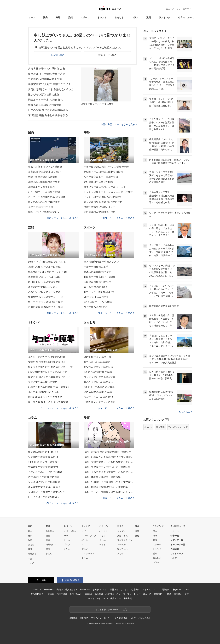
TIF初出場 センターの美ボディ (45, 462)
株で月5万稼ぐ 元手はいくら (44, 452)
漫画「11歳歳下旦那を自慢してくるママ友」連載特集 (109, 482)
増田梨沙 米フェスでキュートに (46, 297)
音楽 (48, 540)
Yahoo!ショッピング (178, 427)
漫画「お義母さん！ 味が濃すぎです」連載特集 (109, 457)
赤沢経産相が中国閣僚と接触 (100, 212)
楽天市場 (160, 427)
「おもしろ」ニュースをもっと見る (115, 408)
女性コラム (122, 536)
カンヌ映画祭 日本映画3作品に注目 (103, 202)
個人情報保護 (121, 618)
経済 (30, 536)
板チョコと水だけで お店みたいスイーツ (50, 367)
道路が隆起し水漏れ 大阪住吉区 (47, 74)
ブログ (156, 590)
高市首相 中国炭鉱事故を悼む (44, 172)
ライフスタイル (124, 540)
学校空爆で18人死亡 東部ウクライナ (49, 84)
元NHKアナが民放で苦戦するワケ (47, 492)
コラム (135, 17)
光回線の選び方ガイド (67, 590)
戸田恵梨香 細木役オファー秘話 (46, 307)
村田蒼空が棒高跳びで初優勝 (100, 277)
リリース (175, 531)
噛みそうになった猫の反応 (98, 382)
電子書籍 (128, 598)
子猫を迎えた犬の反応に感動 (100, 402)
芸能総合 (50, 531)
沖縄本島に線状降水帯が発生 (44, 182)
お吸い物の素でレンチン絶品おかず (48, 372)
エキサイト (188, 9)
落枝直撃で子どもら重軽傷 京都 (47, 69)
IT (82, 545)
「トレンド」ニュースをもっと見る (59, 408)
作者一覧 (175, 536)
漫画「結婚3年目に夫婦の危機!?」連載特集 (107, 452)
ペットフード (95, 598)
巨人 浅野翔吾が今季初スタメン (101, 262)
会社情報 (73, 618)
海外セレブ (51, 545)
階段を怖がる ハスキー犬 (98, 357)
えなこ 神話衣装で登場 (41, 207)
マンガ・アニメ (89, 536)
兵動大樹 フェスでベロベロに (44, 277)
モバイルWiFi (76, 594)
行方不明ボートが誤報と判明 (44, 192)
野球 (66, 536)
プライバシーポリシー (101, 618)
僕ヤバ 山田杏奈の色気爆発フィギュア (49, 377)
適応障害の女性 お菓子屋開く (44, 487)
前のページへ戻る (107, 55)
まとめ (31, 545)
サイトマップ (177, 553)
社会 (30, 531)
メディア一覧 (177, 540)
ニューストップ (173, 9)
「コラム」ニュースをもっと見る (60, 503)
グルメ (85, 549)
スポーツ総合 (70, 531)
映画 (48, 536)
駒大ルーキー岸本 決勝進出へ (45, 100)
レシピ (137, 594)
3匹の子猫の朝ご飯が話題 (98, 372)
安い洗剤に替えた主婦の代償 (44, 482)
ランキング (164, 17)
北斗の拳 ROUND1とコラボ (43, 392)
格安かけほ (62, 594)
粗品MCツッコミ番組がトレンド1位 (48, 272)
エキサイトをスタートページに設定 (110, 609)
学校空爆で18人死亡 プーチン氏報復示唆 (106, 167)
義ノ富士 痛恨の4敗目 (96, 287)
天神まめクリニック (119, 590)
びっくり (104, 531)
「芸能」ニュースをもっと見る (62, 313)
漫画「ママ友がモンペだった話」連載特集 (107, 467)
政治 (30, 540)
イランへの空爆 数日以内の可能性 (102, 197)
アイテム (146, 590)
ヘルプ (174, 558)
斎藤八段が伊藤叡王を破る (43, 287)
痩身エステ (116, 598)
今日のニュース (186, 17)
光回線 (51, 594)
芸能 (70, 17)
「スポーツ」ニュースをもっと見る (115, 313)
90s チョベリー (124, 549)
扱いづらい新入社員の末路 (44, 95)
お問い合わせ (145, 618)
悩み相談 (99, 594)
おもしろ (119, 17)
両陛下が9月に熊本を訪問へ (43, 212)
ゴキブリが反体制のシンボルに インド (105, 187)
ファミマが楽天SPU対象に (43, 382)
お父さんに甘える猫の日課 (98, 367)
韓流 (48, 549)
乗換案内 (158, 594)
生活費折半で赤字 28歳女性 (43, 467)
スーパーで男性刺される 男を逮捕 (47, 197)
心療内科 (136, 590)
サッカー (68, 540)
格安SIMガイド (38, 594)
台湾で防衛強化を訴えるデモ (100, 207)
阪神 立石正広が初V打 (96, 297)
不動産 (168, 594)
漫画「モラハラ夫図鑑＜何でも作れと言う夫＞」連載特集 (109, 492)
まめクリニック (100, 590)
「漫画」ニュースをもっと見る (117, 498)
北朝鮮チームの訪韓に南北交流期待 (103, 172)
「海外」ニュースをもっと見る (117, 218)
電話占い (166, 590)
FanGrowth (85, 590)
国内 (45, 17)
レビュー (86, 531)
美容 (187, 594)
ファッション (88, 553)
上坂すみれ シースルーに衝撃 (44, 267)
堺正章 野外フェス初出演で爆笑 (46, 302)
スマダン (121, 531)
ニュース (31, 17)
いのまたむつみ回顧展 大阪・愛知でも (49, 387)
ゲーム (85, 540)
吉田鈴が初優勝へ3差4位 (97, 282)
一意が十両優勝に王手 (96, 267)
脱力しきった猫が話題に (97, 362)
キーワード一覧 (178, 545)
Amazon (148, 427)
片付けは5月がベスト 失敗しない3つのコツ (52, 89)
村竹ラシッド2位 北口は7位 (99, 292)
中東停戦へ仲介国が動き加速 (45, 79)
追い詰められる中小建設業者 (44, 202)
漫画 (149, 17)
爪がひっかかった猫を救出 (98, 397)
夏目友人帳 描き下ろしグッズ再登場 (48, 402)
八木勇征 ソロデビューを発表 (44, 292)
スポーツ (85, 17)
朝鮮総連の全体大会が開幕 (98, 182)
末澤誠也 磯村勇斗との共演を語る (48, 115)
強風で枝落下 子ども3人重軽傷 (45, 167)
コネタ (102, 536)
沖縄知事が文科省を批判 (41, 187)
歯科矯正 (178, 594)
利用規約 (84, 618)
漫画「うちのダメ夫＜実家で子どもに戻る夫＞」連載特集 (109, 472)
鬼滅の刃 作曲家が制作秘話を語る (47, 362)
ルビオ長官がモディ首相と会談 (101, 177)
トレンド (102, 17)
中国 (30, 559)
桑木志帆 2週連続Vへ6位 (97, 272)
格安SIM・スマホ (181, 590)
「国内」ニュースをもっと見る (62, 218)
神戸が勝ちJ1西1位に (96, 307)
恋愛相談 (110, 594)
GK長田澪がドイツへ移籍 (98, 302)
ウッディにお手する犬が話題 (100, 377)
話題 (137, 536)
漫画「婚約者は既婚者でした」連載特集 (106, 487)
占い (119, 594)
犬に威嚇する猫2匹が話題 (98, 392)
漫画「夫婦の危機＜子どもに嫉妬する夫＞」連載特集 (109, 462)
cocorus (88, 594)
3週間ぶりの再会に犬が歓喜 (99, 387)
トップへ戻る (58, 55)
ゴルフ (67, 545)
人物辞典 (175, 549)
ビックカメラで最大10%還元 (44, 497)
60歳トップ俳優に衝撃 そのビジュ (47, 262)
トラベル (121, 545)
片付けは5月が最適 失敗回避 (44, 477)
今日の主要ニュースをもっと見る (119, 124)
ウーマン (127, 594)
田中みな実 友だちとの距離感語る (48, 110)
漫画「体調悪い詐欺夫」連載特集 (102, 477)
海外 (58, 17)
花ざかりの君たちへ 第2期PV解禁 (47, 357)
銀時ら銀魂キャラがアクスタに (45, 397)
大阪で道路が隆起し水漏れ (43, 177)
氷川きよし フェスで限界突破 (44, 282)
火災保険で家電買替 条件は (43, 457)
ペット (102, 545)
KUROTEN (49, 590)
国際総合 (32, 554)
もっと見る (185, 412)
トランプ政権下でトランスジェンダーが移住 (108, 192)
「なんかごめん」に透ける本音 (45, 472)
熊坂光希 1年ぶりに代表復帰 (45, 105)
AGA (106, 598)
